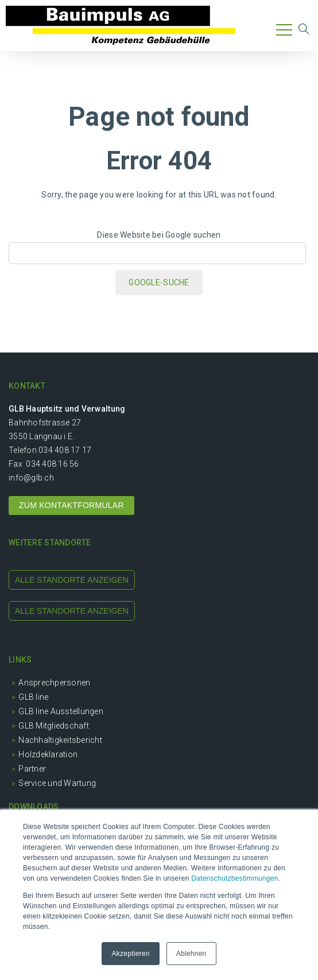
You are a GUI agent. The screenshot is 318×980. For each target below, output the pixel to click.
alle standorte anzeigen (72, 580)
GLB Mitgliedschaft (54, 726)
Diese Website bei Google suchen (159, 235)
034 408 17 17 (65, 450)
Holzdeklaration (48, 754)
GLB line (33, 697)
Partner (32, 769)
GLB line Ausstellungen (61, 711)
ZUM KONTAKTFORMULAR (71, 505)
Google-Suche (159, 282)
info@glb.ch (31, 478)
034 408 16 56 (52, 464)
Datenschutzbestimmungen (234, 878)
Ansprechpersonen (54, 683)
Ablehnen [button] (191, 954)
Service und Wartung (57, 783)
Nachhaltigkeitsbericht (60, 740)
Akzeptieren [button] (130, 954)
